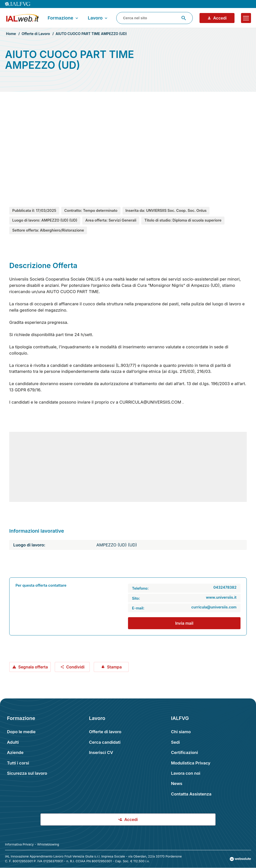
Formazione (63, 18)
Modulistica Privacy (191, 763)
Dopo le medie (21, 732)
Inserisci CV (101, 752)
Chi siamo (181, 732)
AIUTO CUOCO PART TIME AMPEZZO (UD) (91, 34)
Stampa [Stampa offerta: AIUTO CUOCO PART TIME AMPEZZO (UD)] (111, 667)
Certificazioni (184, 752)
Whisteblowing (48, 844)
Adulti (13, 742)
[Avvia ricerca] (184, 18)
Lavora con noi (186, 773)
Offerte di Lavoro (36, 34)
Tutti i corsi (18, 763)
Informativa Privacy (19, 844)
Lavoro (98, 18)
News (177, 783)
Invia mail (184, 623)
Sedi (175, 742)
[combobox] (154, 18)
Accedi (217, 18)
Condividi (72, 667)
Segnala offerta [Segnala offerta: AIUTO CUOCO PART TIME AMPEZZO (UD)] (30, 667)
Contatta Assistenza (191, 794)
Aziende (15, 752)
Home (11, 34)
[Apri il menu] (246, 18)
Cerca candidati (105, 742)
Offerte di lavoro (105, 732)
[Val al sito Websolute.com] (240, 859)
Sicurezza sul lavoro (27, 773)
